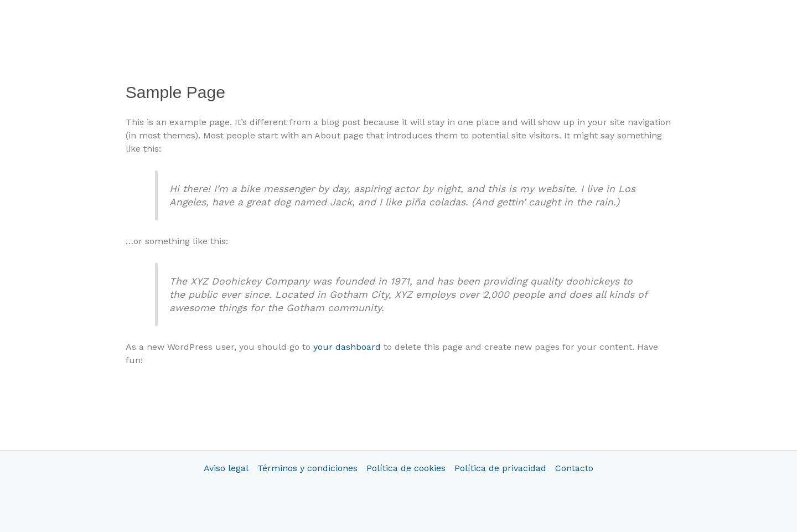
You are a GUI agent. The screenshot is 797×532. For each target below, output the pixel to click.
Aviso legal (226, 468)
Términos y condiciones (307, 468)
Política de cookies (406, 468)
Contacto (574, 468)
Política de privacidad (500, 468)
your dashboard (347, 347)
